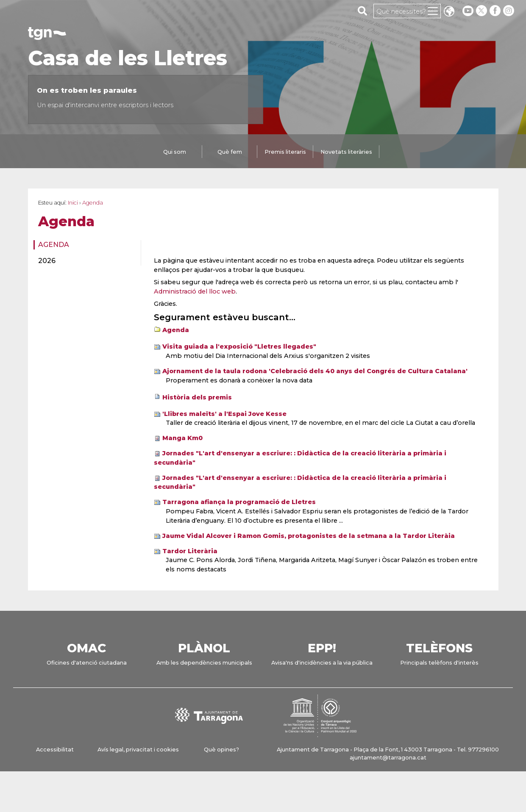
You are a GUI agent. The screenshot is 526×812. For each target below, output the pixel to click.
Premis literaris (285, 152)
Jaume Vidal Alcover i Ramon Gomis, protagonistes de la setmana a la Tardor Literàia (309, 536)
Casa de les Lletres (128, 58)
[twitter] (482, 11)
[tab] (175, 152)
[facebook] (496, 11)
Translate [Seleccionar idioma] (449, 12)
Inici (73, 203)
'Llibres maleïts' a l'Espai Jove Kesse (224, 414)
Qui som (175, 152)
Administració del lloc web (195, 291)
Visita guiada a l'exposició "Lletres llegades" (239, 346)
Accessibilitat (55, 750)
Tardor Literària (190, 551)
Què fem (230, 152)
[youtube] (468, 11)
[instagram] (509, 11)
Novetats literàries (346, 152)
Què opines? (221, 750)
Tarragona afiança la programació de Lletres (239, 502)
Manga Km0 (182, 438)
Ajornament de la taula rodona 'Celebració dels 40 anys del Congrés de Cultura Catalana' (315, 371)
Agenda (54, 245)
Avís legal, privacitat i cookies (138, 750)
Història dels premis (197, 397)
